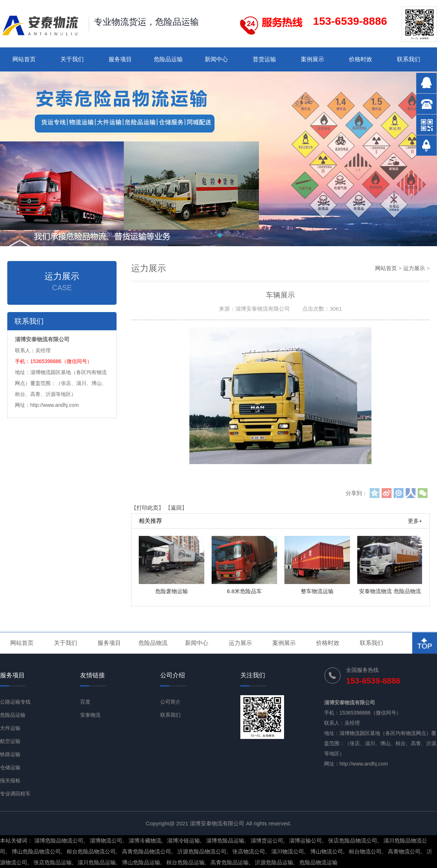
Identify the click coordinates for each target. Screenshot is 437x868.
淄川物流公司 (288, 851)
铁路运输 (10, 754)
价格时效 (361, 59)
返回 (176, 508)
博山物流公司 (327, 851)
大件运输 (10, 728)
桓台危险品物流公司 (91, 851)
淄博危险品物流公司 (59, 840)
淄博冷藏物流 (145, 840)
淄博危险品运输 (225, 840)
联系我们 (409, 59)
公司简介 (170, 702)
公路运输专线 (15, 702)
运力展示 (414, 268)
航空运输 (10, 741)
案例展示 (312, 59)
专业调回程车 (15, 794)
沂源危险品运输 (274, 862)
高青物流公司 (404, 851)
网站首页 (24, 59)
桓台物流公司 (365, 851)
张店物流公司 (249, 851)
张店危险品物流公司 (353, 840)
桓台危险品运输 (186, 862)
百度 (85, 702)
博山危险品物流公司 (36, 851)
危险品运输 (168, 59)
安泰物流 (90, 715)
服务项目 (120, 59)
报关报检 (10, 781)
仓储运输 (10, 767)
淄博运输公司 (306, 840)
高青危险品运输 (230, 862)
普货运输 (264, 59)
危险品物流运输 (318, 862)
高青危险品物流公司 (147, 851)
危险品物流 (153, 643)
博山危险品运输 (141, 862)
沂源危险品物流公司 (202, 851)
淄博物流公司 (106, 840)
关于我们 (72, 59)
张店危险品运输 (53, 862)
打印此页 (147, 508)
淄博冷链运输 (184, 840)
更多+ (415, 521)
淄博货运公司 (267, 840)
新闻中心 (216, 59)
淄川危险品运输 (97, 862)
